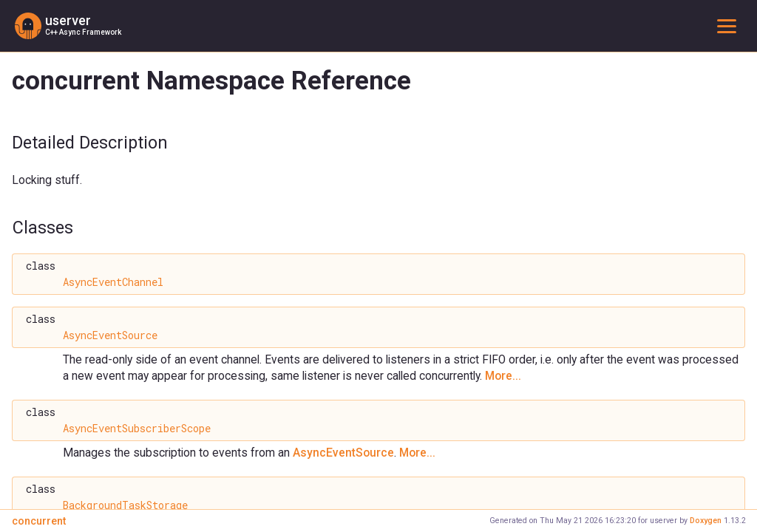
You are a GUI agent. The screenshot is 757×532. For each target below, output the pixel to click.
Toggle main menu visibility (730, 25)
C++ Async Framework (83, 32)
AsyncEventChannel (113, 282)
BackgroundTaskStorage (125, 505)
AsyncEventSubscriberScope (137, 429)
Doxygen (706, 521)
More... (503, 376)
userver (68, 21)
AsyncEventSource (110, 335)
